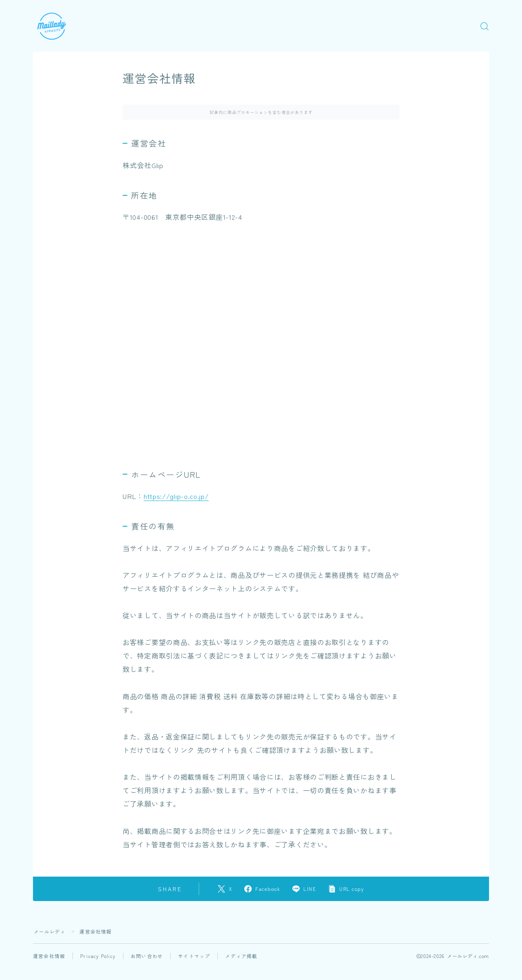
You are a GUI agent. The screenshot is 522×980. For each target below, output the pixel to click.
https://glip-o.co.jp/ (177, 496)
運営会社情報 (49, 956)
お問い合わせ (147, 956)
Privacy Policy (98, 956)
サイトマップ (194, 956)
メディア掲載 (242, 956)
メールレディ (50, 931)
